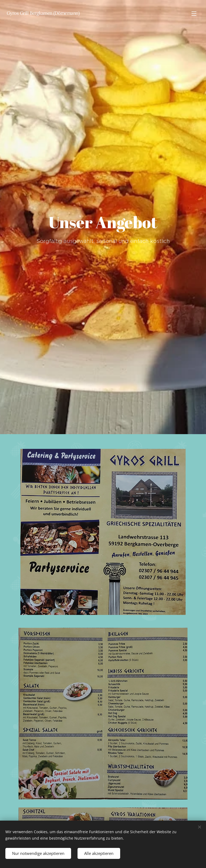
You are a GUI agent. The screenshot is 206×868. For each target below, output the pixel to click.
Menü (194, 14)
